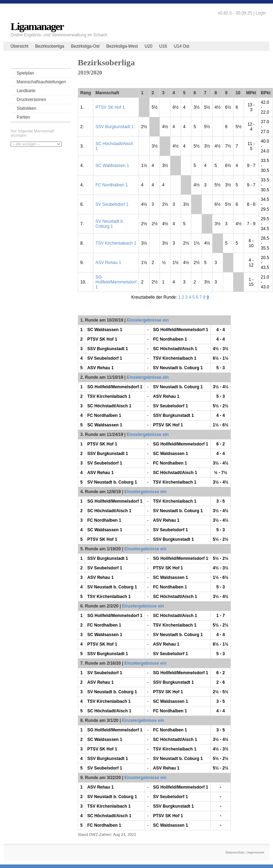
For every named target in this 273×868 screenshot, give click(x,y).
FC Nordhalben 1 (112, 185)
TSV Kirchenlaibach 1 (116, 243)
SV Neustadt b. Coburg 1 (110, 224)
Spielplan (25, 73)
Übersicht (20, 46)
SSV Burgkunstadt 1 (115, 127)
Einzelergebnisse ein (148, 320)
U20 (149, 46)
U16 (163, 46)
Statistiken (26, 108)
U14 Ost (181, 46)
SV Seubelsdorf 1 (112, 204)
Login (261, 13)
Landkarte (26, 91)
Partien (23, 117)
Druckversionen (31, 100)
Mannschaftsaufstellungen (41, 82)
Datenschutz (235, 852)
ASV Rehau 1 (108, 263)
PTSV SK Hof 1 (110, 107)
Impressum (256, 852)
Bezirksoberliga (50, 46)
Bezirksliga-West (122, 46)
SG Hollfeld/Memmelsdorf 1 (116, 282)
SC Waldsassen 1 (112, 166)
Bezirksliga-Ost (85, 46)
